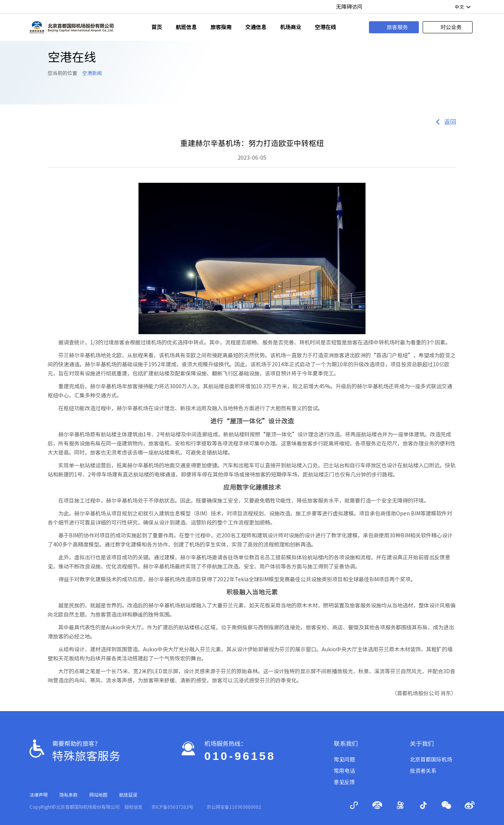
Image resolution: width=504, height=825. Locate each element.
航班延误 (128, 795)
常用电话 (344, 771)
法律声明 (39, 795)
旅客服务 (392, 27)
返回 (446, 122)
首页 (157, 27)
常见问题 (344, 760)
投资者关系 (423, 771)
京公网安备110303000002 (234, 807)
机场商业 (291, 27)
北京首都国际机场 (431, 760)
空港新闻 (92, 73)
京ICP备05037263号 (172, 807)
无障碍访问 (349, 7)
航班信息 (186, 27)
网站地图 (98, 795)
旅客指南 (221, 27)
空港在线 (325, 27)
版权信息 (134, 807)
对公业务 (446, 27)
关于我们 (422, 744)
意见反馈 (344, 782)
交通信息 (256, 27)
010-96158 (240, 756)
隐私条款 (68, 795)
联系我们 (346, 744)
